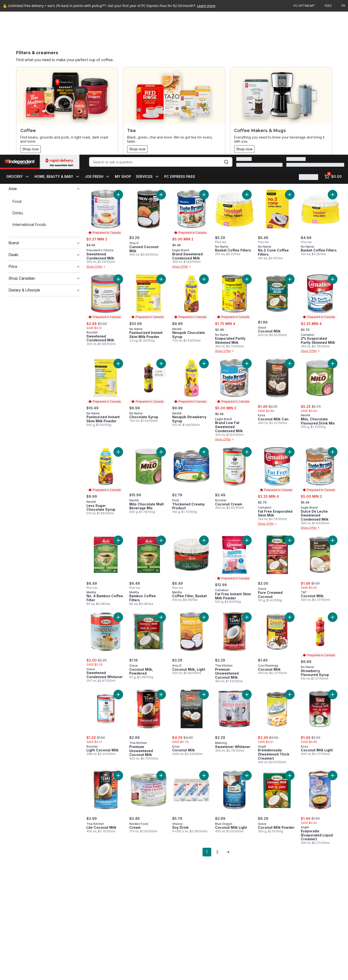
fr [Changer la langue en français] (343, 6)
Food (17, 201)
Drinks (18, 213)
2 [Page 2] (217, 852)
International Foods (29, 225)
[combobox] (161, 19)
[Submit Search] (226, 19)
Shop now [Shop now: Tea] (137, 149)
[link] (196, 852)
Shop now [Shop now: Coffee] (30, 149)
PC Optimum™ (304, 6)
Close (266, 972)
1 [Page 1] (207, 852)
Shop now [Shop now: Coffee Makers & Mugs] (244, 149)
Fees (328, 6)
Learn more (206, 6)
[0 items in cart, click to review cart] (333, 33)
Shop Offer (96, 267)
